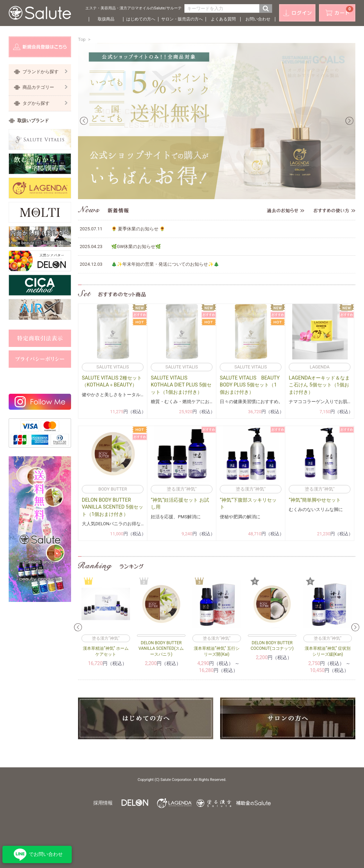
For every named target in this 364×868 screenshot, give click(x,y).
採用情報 (103, 803)
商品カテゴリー (45, 87)
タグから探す (45, 103)
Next (349, 121)
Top (82, 39)
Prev (84, 121)
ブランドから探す (45, 72)
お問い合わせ (258, 19)
